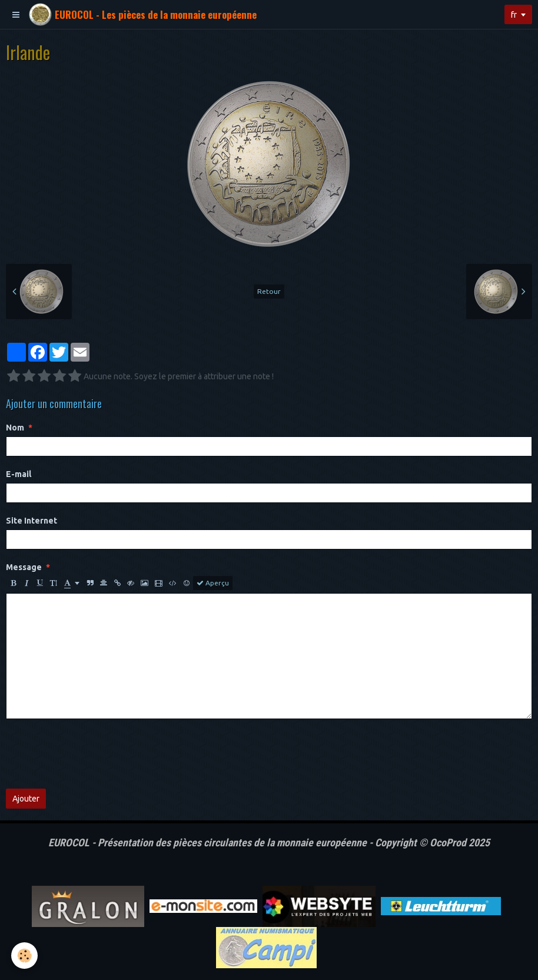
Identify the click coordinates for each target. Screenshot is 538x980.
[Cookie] (25, 956)
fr (514, 15)
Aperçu (213, 583)
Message (24, 567)
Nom (15, 428)
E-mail (19, 474)
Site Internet (31, 521)
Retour (269, 291)
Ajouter (26, 799)
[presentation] (95, 754)
